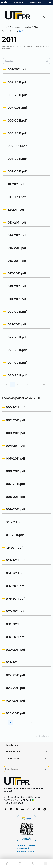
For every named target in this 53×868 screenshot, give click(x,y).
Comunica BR (19, 3)
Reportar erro (42, 736)
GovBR (4, 3)
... (38, 385)
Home (4, 27)
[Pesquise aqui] (24, 769)
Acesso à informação (36, 3)
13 (44, 385)
